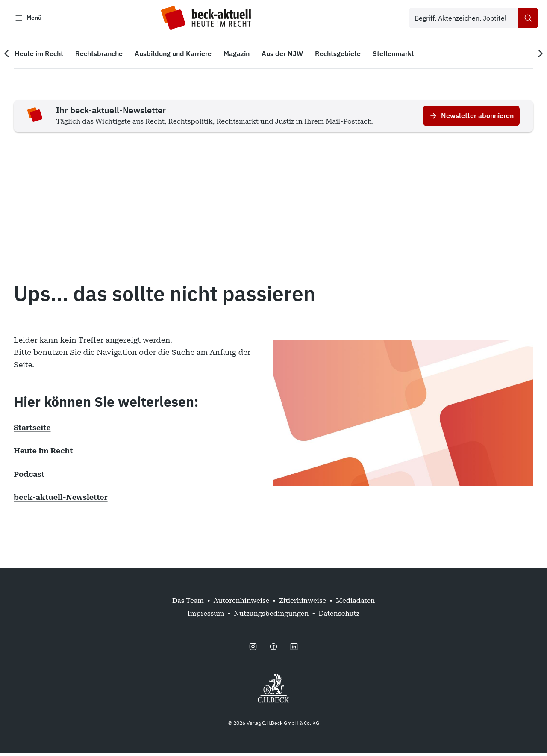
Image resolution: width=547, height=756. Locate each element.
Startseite (32, 430)
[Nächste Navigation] (535, 56)
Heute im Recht (43, 453)
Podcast (29, 477)
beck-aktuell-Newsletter (61, 500)
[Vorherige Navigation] (12, 56)
